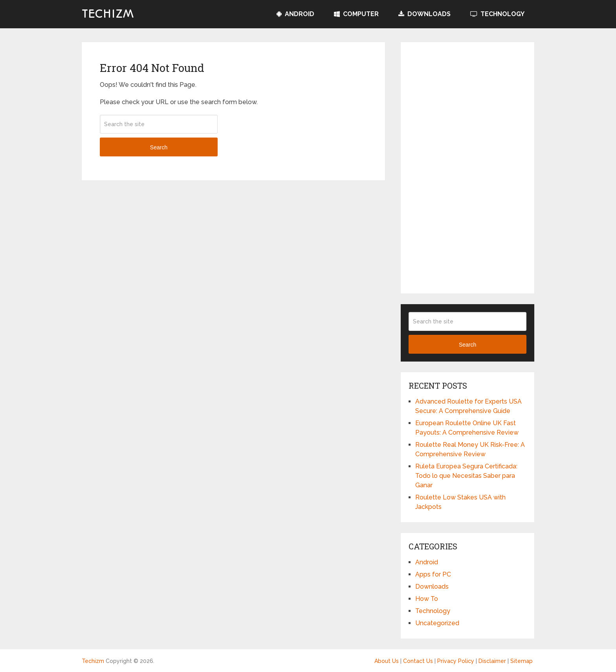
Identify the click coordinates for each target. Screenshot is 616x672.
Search (159, 147)
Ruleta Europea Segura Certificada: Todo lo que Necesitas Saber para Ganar (466, 476)
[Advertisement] (467, 168)
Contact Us (418, 661)
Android (295, 14)
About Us (387, 661)
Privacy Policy (456, 661)
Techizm (108, 14)
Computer (356, 14)
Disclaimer (492, 661)
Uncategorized (437, 623)
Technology (497, 14)
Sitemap (522, 661)
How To (427, 599)
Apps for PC (433, 574)
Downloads (424, 14)
